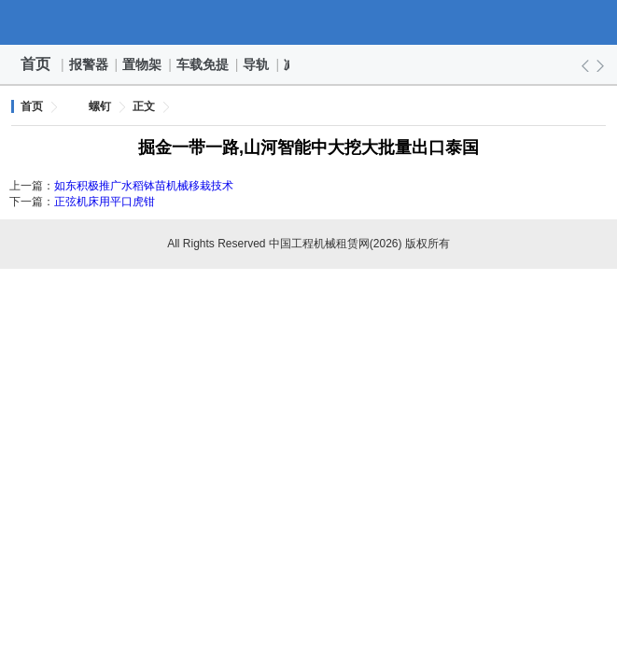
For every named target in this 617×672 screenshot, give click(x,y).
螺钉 (100, 106)
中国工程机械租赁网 (309, 22)
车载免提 (203, 64)
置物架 (143, 64)
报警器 (90, 64)
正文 (144, 106)
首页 (35, 64)
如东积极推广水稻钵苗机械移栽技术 (144, 186)
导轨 (257, 64)
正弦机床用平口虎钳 (105, 202)
